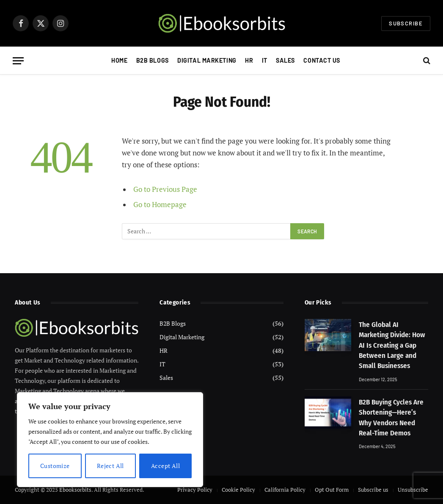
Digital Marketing (207, 60)
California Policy (285, 490)
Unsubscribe (413, 490)
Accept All (165, 466)
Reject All (110, 466)
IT (265, 60)
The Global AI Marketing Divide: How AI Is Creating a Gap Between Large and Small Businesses (392, 345)
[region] (110, 440)
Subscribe (406, 23)
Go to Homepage (160, 205)
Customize (55, 466)
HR (249, 60)
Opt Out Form (332, 490)
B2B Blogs (153, 60)
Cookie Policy (238, 490)
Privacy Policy (195, 490)
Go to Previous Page (165, 189)
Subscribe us (373, 490)
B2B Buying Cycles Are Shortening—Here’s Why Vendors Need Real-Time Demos (391, 418)
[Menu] (18, 61)
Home (119, 60)
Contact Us (322, 60)
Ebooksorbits (75, 490)
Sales (285, 60)
